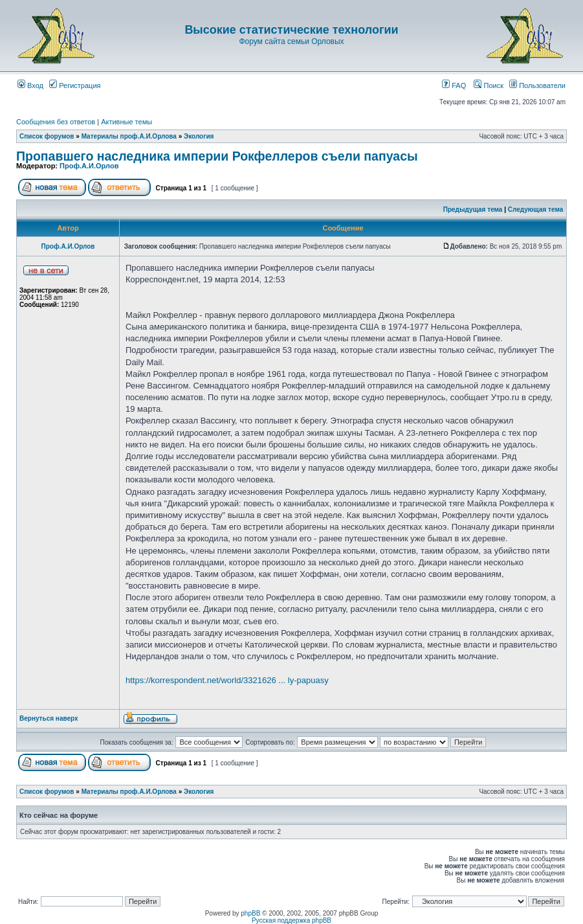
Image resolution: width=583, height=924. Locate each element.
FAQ (454, 85)
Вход (30, 85)
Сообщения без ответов (56, 122)
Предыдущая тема (473, 209)
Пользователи (537, 85)
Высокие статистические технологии (291, 30)
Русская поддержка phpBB (291, 920)
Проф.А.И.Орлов (89, 166)
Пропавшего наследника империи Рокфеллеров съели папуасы (217, 156)
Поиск (489, 85)
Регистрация (75, 85)
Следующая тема (535, 209)
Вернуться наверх (49, 718)
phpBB (250, 913)
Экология (199, 136)
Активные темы (126, 122)
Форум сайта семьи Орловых (291, 41)
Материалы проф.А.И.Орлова (129, 136)
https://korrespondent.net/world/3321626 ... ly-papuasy (227, 680)
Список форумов (47, 136)
